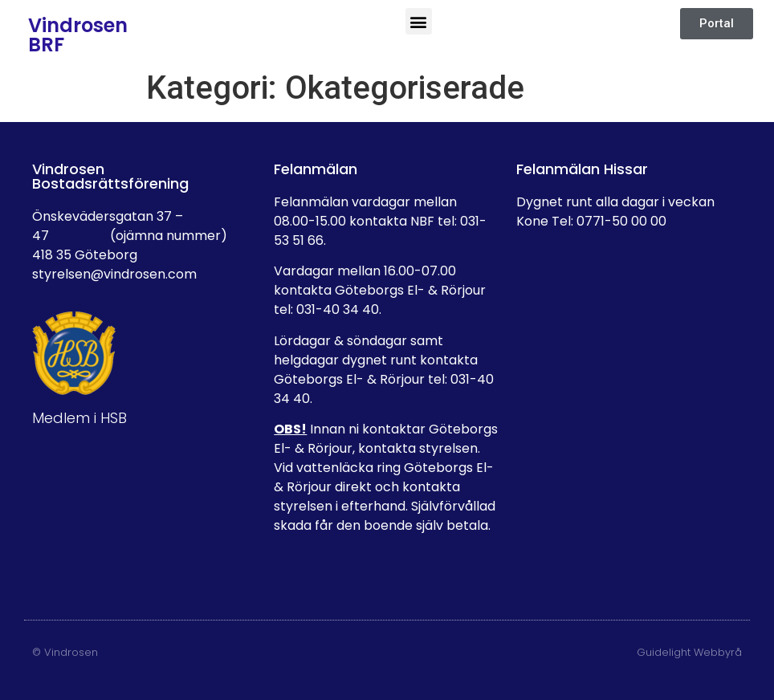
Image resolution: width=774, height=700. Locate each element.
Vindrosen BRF (78, 35)
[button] (419, 21)
